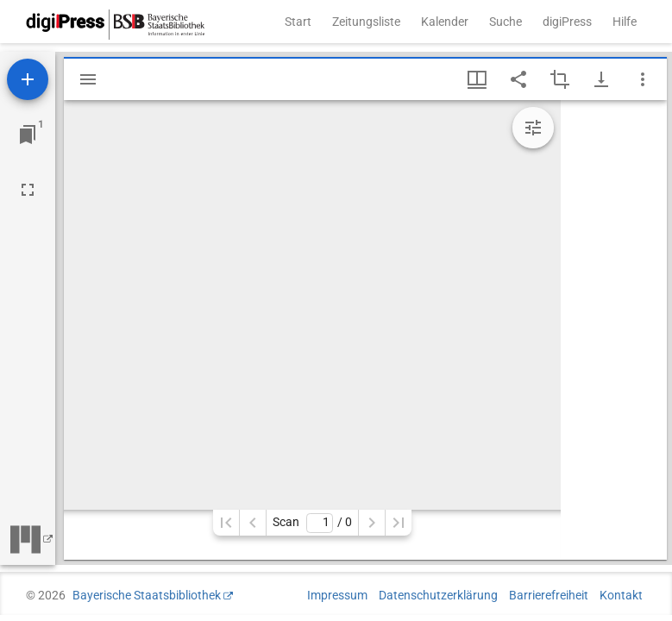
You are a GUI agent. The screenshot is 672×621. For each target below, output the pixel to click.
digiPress (567, 22)
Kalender (445, 22)
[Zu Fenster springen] (28, 135)
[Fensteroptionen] (643, 79)
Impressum (337, 595)
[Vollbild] (28, 190)
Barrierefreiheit (549, 595)
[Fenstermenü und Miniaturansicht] (477, 79)
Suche (506, 22)
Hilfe (625, 22)
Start (298, 22)
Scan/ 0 (312, 523)
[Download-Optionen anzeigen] (601, 79)
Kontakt (621, 595)
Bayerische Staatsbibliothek (147, 595)
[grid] (614, 330)
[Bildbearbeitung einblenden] (533, 128)
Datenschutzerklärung (438, 595)
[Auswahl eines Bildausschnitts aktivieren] (560, 79)
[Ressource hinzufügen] (28, 79)
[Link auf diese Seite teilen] (518, 79)
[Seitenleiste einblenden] (88, 79)
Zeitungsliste (366, 22)
